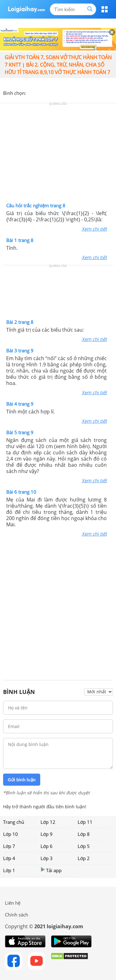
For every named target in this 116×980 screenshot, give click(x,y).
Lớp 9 (47, 834)
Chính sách (17, 915)
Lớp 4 (9, 858)
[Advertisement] (58, 154)
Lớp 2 (84, 858)
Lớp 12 (48, 822)
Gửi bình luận (22, 780)
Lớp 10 (11, 834)
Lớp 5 (84, 846)
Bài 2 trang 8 (20, 322)
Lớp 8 (84, 834)
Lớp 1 (9, 870)
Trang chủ (14, 822)
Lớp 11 (85, 822)
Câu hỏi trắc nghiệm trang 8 (36, 205)
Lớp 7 (9, 846)
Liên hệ (13, 903)
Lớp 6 (47, 846)
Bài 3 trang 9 (20, 351)
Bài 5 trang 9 (20, 432)
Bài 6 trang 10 (21, 492)
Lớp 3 (47, 858)
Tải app (51, 870)
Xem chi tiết (94, 229)
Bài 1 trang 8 (20, 240)
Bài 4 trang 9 (20, 404)
